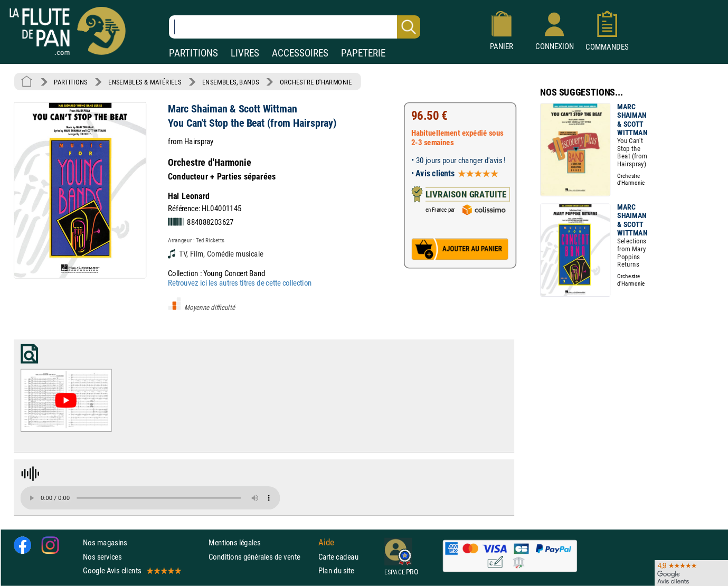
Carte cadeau (338, 557)
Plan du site (336, 570)
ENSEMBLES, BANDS (230, 82)
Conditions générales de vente (261, 557)
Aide (326, 543)
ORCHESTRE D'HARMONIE (316, 82)
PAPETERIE (363, 53)
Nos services (102, 557)
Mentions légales (234, 542)
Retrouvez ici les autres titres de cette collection (240, 283)
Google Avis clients (131, 570)
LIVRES (245, 53)
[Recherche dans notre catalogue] (295, 27)
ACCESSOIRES (300, 53)
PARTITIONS (193, 53)
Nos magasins (105, 542)
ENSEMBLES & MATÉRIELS (145, 82)
